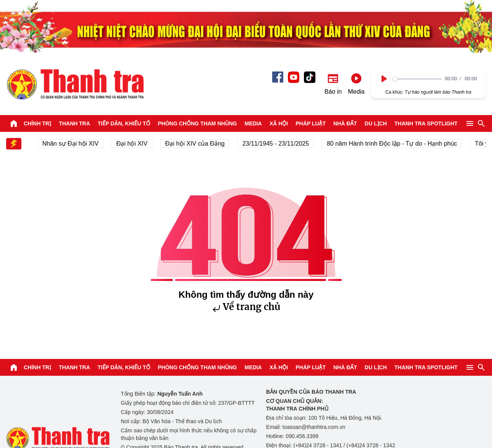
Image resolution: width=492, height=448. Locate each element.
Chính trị (37, 123)
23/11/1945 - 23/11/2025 (277, 144)
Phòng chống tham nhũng (197, 123)
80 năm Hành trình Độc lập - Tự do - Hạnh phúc (393, 144)
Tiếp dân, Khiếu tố (124, 123)
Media (253, 123)
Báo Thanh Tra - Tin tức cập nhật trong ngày (75, 84)
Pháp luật (311, 123)
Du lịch (376, 123)
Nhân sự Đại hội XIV (72, 144)
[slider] (417, 79)
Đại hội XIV (133, 144)
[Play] (384, 79)
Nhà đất (345, 123)
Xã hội (279, 123)
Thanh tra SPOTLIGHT (426, 123)
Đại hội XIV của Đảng (196, 144)
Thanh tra (75, 123)
